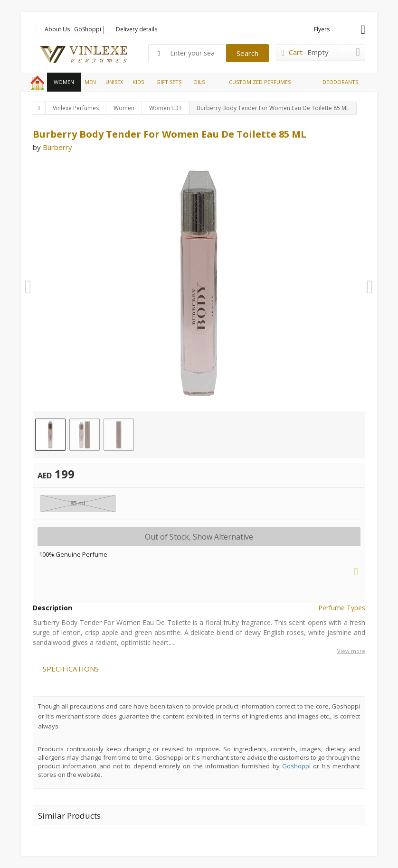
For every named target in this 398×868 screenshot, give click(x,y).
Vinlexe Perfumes (76, 108)
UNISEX (114, 82)
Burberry (57, 147)
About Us (57, 29)
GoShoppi (88, 29)
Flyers (322, 29)
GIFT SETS (169, 82)
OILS (199, 82)
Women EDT (166, 108)
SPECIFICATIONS (71, 669)
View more (351, 651)
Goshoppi (296, 766)
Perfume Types (342, 608)
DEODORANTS (340, 82)
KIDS (138, 82)
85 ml (78, 503)
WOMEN (64, 82)
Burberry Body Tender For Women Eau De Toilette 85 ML (273, 108)
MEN (90, 82)
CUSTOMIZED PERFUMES (260, 82)
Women (124, 108)
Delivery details (137, 29)
